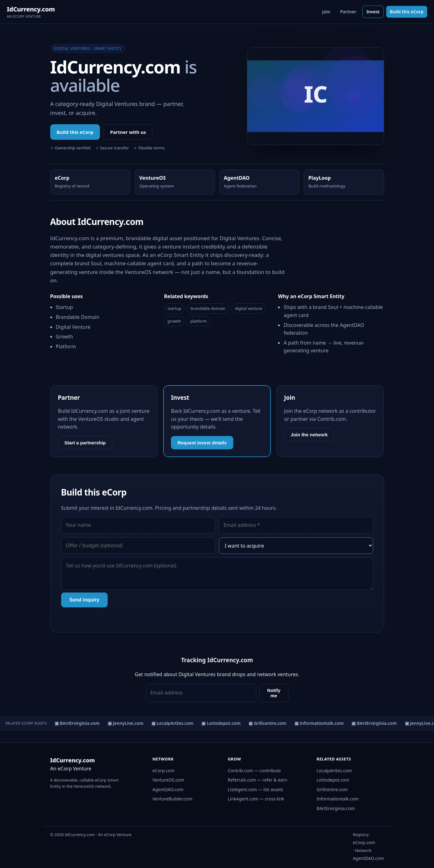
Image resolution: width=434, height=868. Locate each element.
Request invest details (202, 443)
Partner (348, 12)
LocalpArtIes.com (334, 771)
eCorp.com (163, 771)
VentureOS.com (168, 780)
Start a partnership (85, 443)
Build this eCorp (407, 12)
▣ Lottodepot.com (223, 723)
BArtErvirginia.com (336, 808)
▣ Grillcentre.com (270, 723)
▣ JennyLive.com (128, 723)
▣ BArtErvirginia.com (79, 723)
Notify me (274, 693)
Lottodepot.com (333, 780)
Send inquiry (85, 600)
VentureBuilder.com (172, 799)
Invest (373, 12)
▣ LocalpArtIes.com (175, 723)
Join (326, 12)
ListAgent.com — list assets (255, 789)
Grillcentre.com (332, 789)
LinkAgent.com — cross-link (256, 799)
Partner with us (128, 132)
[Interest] (296, 546)
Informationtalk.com (338, 799)
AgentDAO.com (168, 789)
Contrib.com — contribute (254, 771)
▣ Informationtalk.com (322, 723)
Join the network (309, 435)
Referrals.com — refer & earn (257, 780)
